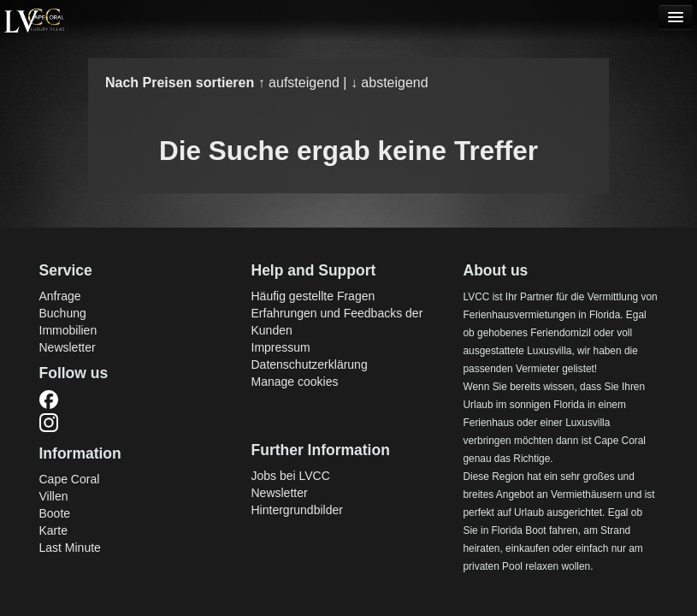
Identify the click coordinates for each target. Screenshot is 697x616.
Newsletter (68, 347)
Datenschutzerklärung (310, 364)
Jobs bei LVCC (291, 476)
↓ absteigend (390, 83)
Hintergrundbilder (297, 510)
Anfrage (60, 296)
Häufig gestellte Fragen (313, 296)
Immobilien (68, 330)
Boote (55, 513)
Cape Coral (70, 479)
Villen (54, 496)
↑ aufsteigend (301, 83)
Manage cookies (295, 382)
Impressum (281, 347)
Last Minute (70, 548)
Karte (53, 530)
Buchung (63, 313)
